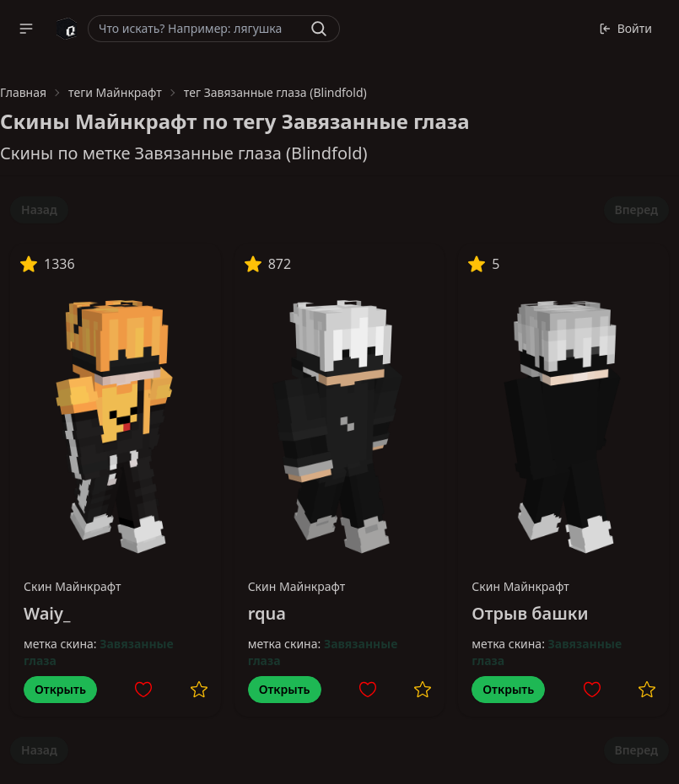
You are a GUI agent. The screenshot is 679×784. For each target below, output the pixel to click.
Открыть (60, 689)
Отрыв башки (530, 613)
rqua (267, 613)
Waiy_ (47, 613)
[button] (26, 29)
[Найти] (319, 29)
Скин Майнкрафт (73, 586)
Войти (625, 28)
